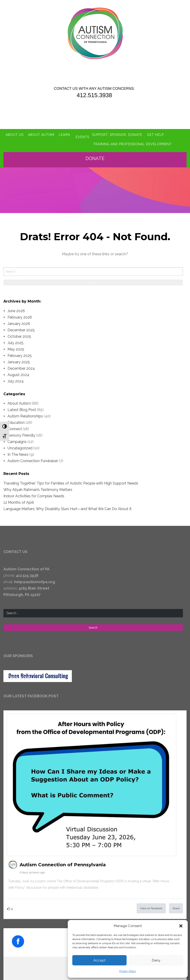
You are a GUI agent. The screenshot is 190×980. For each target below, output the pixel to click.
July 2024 (16, 378)
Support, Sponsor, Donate (120, 132)
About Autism (41, 132)
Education (16, 420)
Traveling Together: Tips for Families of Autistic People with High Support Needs (71, 481)
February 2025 (20, 353)
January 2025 (19, 359)
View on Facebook (151, 905)
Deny (156, 960)
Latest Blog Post (22, 407)
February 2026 (20, 314)
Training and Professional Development (46, 142)
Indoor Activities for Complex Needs (34, 493)
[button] (181, 926)
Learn (64, 132)
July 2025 (16, 340)
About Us (15, 132)
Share (176, 905)
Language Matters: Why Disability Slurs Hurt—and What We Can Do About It (68, 506)
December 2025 (21, 327)
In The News (18, 452)
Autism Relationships (25, 413)
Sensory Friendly (21, 433)
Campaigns (17, 439)
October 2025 (19, 333)
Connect (15, 426)
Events (82, 132)
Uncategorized (20, 445)
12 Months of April (19, 500)
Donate (96, 155)
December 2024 (21, 365)
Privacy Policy (128, 971)
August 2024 (18, 372)
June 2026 (16, 308)
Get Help (158, 132)
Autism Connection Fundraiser (33, 458)
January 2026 (19, 321)
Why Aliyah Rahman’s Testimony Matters (38, 487)
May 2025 (16, 346)
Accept (99, 960)
